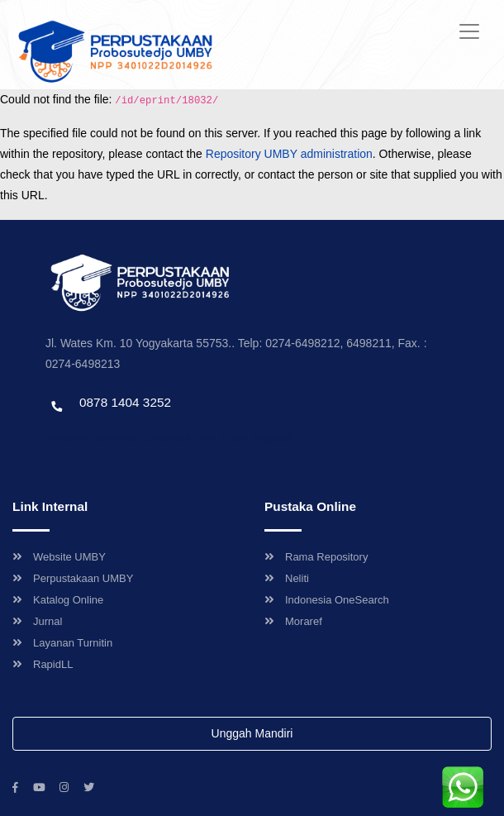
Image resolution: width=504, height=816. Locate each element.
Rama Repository (316, 557)
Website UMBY (59, 557)
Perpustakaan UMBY (73, 578)
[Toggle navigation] (469, 31)
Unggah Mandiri (252, 733)
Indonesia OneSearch (327, 600)
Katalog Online (58, 600)
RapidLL (43, 664)
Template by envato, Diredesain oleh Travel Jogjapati (169, 438)
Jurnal (37, 621)
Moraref (293, 621)
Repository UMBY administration (289, 154)
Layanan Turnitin (62, 643)
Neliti (287, 578)
